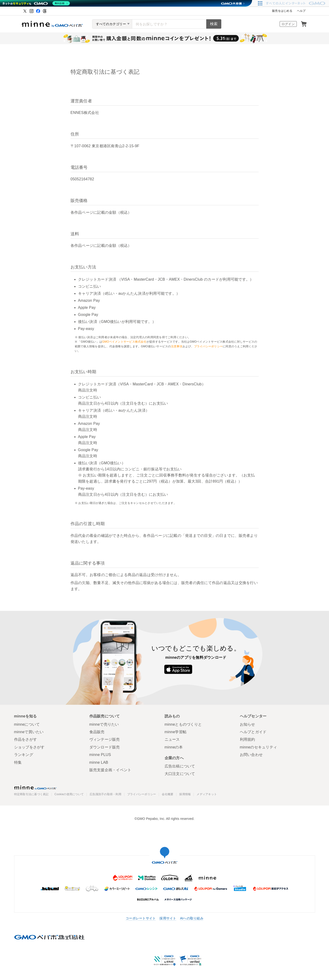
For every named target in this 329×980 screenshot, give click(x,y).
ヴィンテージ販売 (105, 739)
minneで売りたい (104, 724)
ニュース (172, 739)
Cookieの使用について (69, 794)
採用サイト (168, 918)
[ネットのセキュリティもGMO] (36, 3)
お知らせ (248, 724)
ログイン (288, 24)
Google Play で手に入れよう (214, 669)
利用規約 (248, 739)
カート (304, 24)
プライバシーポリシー (208, 346)
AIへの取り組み (192, 918)
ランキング (24, 755)
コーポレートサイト (141, 918)
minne (35, 787)
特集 (18, 762)
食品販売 (97, 732)
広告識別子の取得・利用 (105, 794)
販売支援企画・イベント (110, 770)
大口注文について (180, 774)
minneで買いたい (29, 732)
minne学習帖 (176, 732)
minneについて (27, 724)
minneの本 (174, 747)
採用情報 (185, 794)
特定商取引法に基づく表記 (31, 794)
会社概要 (168, 794)
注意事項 (177, 346)
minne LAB (99, 762)
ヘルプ (301, 11)
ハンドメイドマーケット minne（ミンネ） (52, 24)
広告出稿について (180, 766)
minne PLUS (100, 755)
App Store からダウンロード (178, 669)
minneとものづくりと (183, 724)
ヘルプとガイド (253, 732)
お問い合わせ (251, 755)
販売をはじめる (282, 11)
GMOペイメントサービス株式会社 (124, 342)
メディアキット (207, 794)
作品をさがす (26, 739)
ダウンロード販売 (105, 747)
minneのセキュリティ (259, 747)
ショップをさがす (29, 747)
